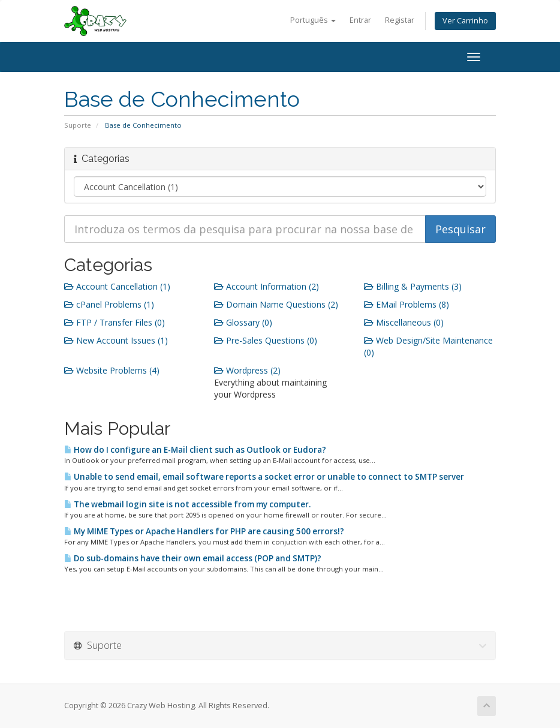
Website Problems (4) (112, 370)
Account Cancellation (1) (117, 286)
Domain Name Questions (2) (276, 304)
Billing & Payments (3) (413, 286)
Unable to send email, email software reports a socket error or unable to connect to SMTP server (264, 477)
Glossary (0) (243, 322)
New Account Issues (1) (116, 340)
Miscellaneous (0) (404, 322)
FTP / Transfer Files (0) (115, 322)
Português (313, 20)
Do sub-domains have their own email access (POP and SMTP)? (193, 558)
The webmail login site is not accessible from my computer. (187, 504)
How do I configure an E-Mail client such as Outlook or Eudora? (195, 450)
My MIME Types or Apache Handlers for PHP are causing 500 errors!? (204, 531)
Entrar (360, 20)
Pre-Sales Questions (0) (266, 340)
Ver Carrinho (465, 21)
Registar (400, 20)
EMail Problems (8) (407, 304)
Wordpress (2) (247, 370)
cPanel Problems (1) (109, 304)
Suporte (78, 125)
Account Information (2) (267, 286)
